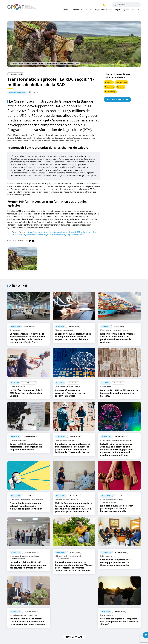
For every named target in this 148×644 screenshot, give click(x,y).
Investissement (32, 615)
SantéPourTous (75, 500)
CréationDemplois (63, 556)
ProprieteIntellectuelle (19, 440)
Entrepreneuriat (122, 82)
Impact (121, 500)
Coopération (16, 330)
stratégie (129, 440)
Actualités (135, 10)
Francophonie (106, 387)
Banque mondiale (63, 330)
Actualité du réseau (30, 326)
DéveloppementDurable (110, 500)
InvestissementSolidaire (110, 502)
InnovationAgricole (76, 556)
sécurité (111, 615)
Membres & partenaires (83, 10)
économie (125, 330)
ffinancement (106, 440)
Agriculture (109, 82)
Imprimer (34, 92)
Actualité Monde (16, 74)
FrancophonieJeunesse (19, 556)
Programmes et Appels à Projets (107, 10)
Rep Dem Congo (110, 92)
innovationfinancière (118, 440)
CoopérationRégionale (19, 615)
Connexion (103, 5)
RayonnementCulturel (28, 500)
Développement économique (111, 330)
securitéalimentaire (63, 559)
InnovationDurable (33, 556)
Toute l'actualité (74, 637)
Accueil (13, 63)
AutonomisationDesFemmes (66, 440)
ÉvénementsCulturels (18, 387)
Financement (109, 87)
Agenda (126, 10)
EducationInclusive (63, 500)
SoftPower (39, 500)
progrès (105, 615)
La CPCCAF (66, 10)
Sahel (71, 330)
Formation (121, 87)
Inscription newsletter (117, 99)
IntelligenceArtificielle (73, 387)
